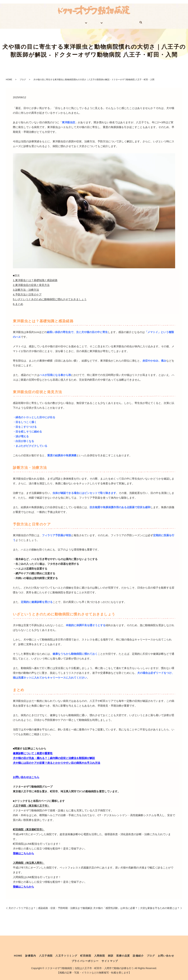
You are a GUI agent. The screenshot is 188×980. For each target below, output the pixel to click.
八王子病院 (46, 953)
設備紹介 (138, 953)
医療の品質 (123, 953)
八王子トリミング (66, 953)
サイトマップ (110, 958)
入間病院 (100, 953)
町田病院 (86, 953)
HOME (40, 21)
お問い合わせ (137, 21)
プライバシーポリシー (85, 958)
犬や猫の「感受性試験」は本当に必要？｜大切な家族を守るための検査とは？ (136, 906)
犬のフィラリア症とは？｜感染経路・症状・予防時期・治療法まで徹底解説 (50, 906)
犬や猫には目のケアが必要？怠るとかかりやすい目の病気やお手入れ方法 (57, 760)
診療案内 (57, 21)
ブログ (117, 21)
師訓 (111, 953)
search (152, 21)
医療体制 (98, 21)
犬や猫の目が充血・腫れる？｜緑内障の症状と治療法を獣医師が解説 (54, 756)
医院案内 (76, 21)
